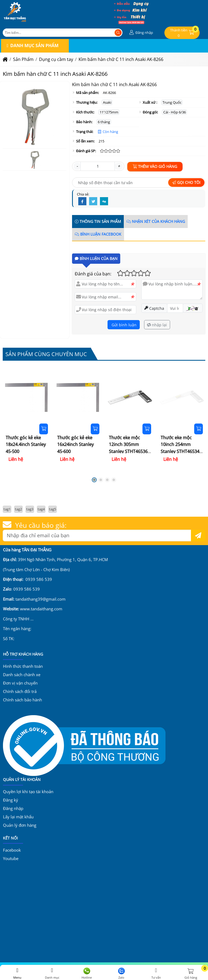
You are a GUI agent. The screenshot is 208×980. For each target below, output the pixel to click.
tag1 (7, 509)
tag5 (53, 509)
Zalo (121, 974)
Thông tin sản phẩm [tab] (98, 221)
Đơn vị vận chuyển (20, 683)
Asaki (107, 102)
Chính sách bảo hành (22, 700)
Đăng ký (11, 800)
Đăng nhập (13, 808)
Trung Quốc (172, 102)
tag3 (30, 509)
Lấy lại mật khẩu (18, 817)
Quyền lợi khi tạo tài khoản (28, 792)
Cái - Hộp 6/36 (175, 112)
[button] (141, 33)
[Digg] (104, 201)
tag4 (41, 509)
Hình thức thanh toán (23, 666)
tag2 (18, 509)
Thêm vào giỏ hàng (155, 166)
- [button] (77, 166)
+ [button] (119, 166)
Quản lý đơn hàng (20, 825)
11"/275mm (109, 112)
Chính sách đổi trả (20, 691)
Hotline (87, 974)
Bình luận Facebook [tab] (98, 234)
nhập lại (157, 325)
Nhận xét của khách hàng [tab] (156, 221)
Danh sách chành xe (22, 675)
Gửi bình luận (123, 325)
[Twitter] (93, 201)
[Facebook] (82, 201)
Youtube (11, 858)
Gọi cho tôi (186, 182)
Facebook (12, 850)
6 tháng (104, 122)
